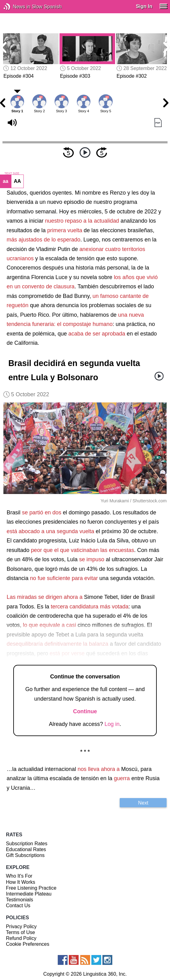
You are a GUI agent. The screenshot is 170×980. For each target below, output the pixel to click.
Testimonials (19, 900)
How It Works (21, 882)
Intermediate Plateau (29, 894)
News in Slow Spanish (16, 7)
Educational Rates (26, 849)
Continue (85, 711)
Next (143, 803)
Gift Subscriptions (25, 855)
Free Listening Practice (31, 888)
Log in (112, 724)
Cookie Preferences (28, 944)
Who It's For (19, 876)
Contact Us (18, 906)
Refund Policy (21, 938)
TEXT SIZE (12, 173)
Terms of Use (20, 932)
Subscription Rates (27, 844)
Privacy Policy (21, 926)
